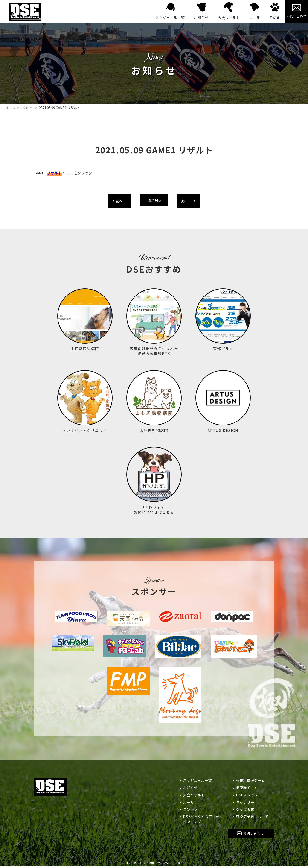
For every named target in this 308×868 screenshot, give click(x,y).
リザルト (54, 173)
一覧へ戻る (153, 200)
